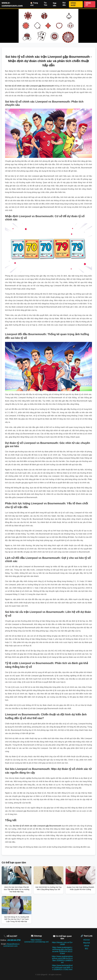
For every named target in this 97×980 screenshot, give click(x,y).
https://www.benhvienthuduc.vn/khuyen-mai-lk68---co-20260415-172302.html (62, 967)
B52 (87, 949)
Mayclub (87, 943)
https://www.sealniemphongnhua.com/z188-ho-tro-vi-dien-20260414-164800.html (62, 959)
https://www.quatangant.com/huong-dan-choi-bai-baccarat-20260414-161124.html (62, 950)
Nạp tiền (55, 4)
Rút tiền (64, 4)
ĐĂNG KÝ (88, 4)
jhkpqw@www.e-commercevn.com (12, 945)
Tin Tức (46, 4)
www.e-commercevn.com (12, 4)
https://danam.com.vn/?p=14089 (62, 943)
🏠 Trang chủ (34, 4)
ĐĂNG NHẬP (73, 4)
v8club (87, 946)
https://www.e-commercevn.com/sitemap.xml (36, 941)
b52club (87, 940)
